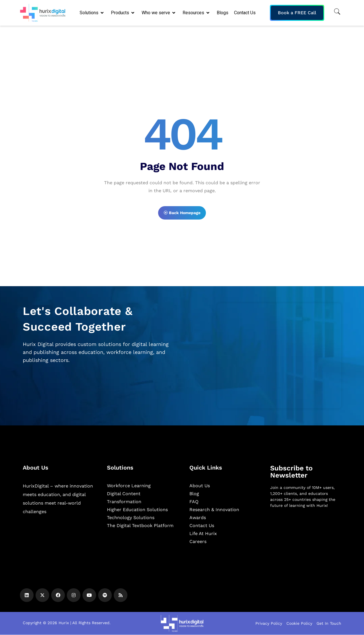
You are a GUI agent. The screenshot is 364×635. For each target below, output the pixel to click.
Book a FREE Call (297, 13)
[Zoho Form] (279, 356)
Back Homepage (182, 213)
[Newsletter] (306, 543)
